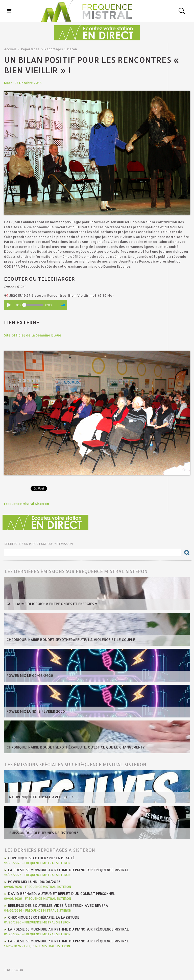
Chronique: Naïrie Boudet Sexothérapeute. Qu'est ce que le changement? (74, 747)
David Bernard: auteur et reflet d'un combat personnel (60, 892)
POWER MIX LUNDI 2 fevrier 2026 (34, 711)
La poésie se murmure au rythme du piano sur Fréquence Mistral (67, 869)
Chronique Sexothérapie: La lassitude (43, 916)
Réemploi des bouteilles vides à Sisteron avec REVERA (57, 904)
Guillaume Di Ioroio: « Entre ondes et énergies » (50, 604)
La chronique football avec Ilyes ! (38, 797)
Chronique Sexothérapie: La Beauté (41, 858)
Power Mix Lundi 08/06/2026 (34, 881)
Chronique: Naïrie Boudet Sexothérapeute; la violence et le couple (69, 639)
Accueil (10, 49)
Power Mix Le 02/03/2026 (29, 675)
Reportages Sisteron (58, 49)
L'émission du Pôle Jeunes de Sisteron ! (41, 833)
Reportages (29, 49)
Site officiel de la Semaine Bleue (31, 335)
